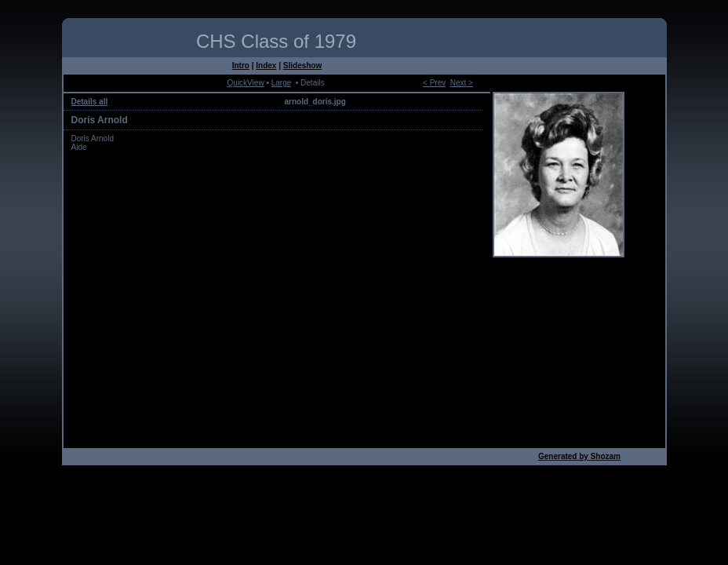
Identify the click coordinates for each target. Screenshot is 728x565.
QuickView (246, 83)
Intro (241, 66)
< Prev (434, 83)
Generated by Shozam (579, 456)
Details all (90, 102)
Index (266, 66)
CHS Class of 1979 (276, 41)
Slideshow (302, 66)
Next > (462, 83)
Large (282, 83)
